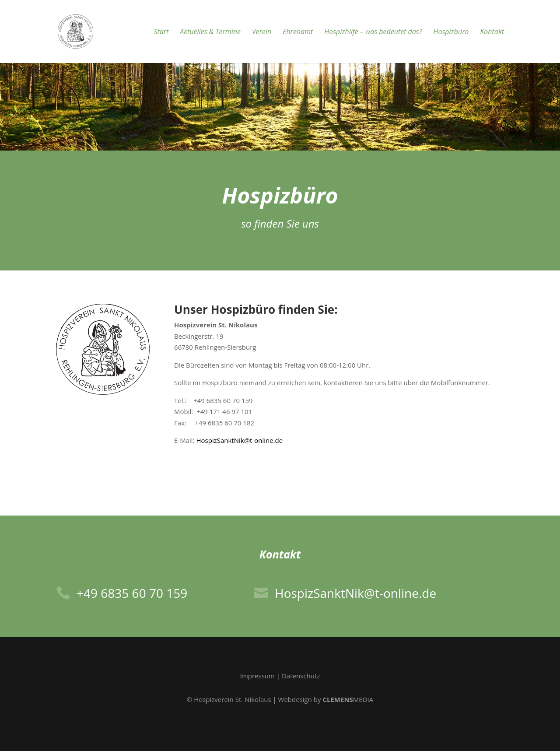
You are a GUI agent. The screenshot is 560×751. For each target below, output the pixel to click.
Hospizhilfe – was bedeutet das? (373, 32)
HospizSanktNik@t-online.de (239, 440)
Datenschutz (301, 676)
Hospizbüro (451, 32)
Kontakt (492, 32)
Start (161, 32)
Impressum (257, 676)
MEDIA (348, 699)
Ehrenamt (298, 32)
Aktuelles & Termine (210, 32)
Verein (262, 32)
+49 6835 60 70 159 (132, 593)
